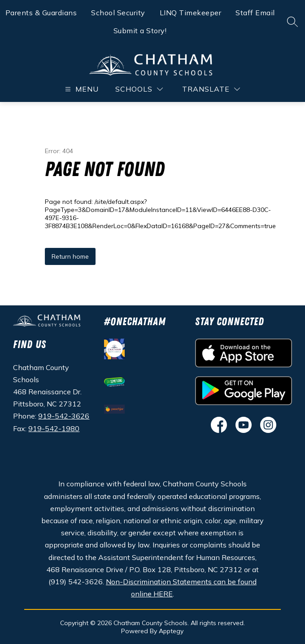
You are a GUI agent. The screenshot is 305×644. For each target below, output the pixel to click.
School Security (118, 13)
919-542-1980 (54, 428)
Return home (70, 256)
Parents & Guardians (41, 13)
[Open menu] (81, 89)
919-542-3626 (64, 416)
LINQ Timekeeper (191, 13)
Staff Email (255, 13)
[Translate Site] (211, 89)
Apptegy (171, 631)
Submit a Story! (140, 31)
